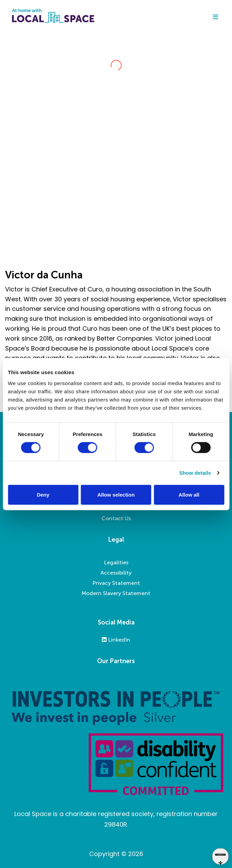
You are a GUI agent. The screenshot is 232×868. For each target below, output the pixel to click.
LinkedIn (116, 640)
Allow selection (116, 494)
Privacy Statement (116, 583)
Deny (43, 494)
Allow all (189, 494)
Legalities (116, 562)
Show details (195, 473)
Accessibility (116, 573)
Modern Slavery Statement (116, 593)
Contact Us (116, 518)
